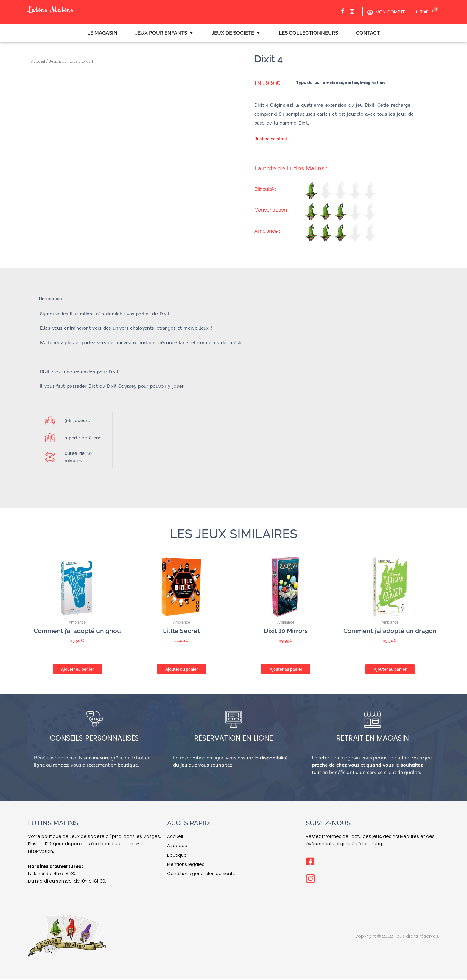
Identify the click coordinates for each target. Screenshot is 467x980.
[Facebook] (344, 11)
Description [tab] (52, 299)
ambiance (333, 83)
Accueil (38, 61)
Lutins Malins (55, 9)
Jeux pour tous (63, 61)
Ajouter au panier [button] (77, 669)
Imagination (375, 83)
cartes (353, 83)
